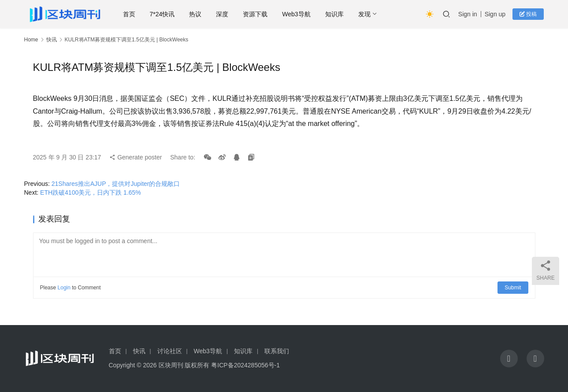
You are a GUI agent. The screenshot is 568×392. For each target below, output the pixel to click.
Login (64, 288)
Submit (513, 288)
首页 (129, 14)
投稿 (528, 14)
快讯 (52, 40)
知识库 (334, 14)
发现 (364, 14)
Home (31, 40)
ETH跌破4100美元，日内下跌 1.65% (91, 192)
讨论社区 (170, 351)
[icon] (509, 359)
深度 (223, 14)
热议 (196, 14)
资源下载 (256, 14)
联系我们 (277, 351)
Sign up (495, 14)
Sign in (468, 14)
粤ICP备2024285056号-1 (245, 365)
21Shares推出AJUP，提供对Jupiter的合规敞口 (116, 184)
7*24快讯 (162, 14)
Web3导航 (297, 14)
